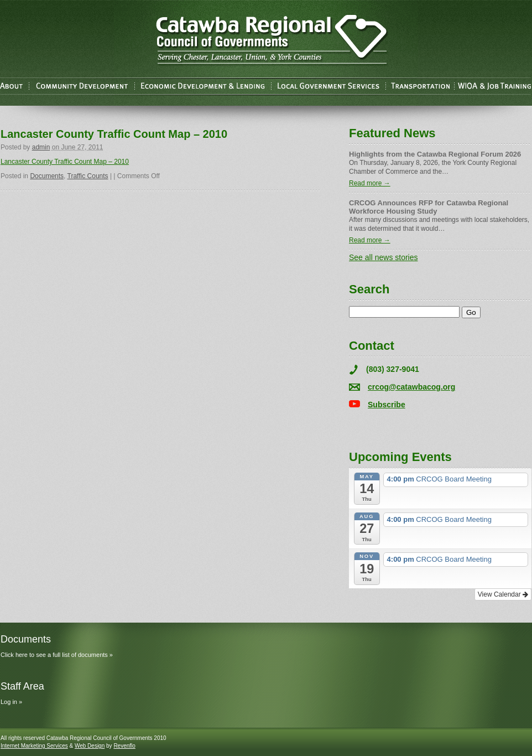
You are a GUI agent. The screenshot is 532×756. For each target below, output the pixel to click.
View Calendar (503, 594)
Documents (47, 176)
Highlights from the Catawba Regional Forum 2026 (435, 154)
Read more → (370, 183)
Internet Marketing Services (34, 746)
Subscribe (387, 405)
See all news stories (384, 257)
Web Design (90, 746)
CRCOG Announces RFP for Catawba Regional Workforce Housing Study (429, 207)
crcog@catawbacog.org (411, 387)
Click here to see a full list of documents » (57, 655)
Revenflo (124, 746)
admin (41, 147)
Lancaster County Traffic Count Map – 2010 (65, 162)
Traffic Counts (88, 176)
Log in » (11, 702)
